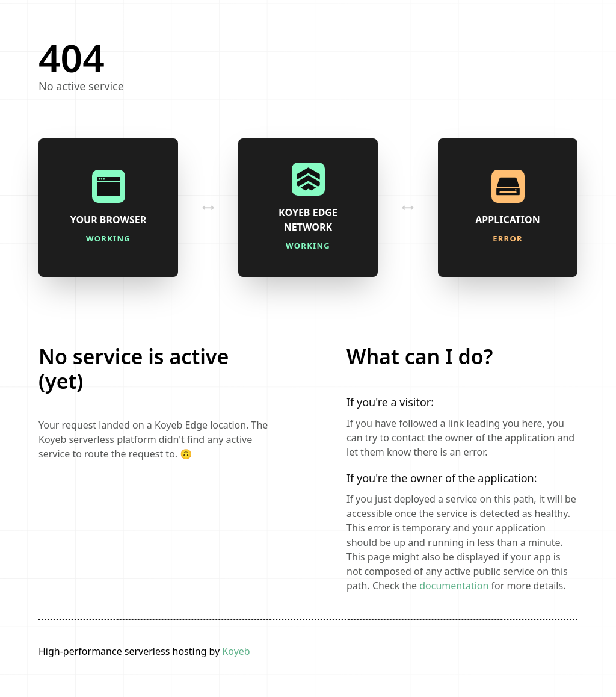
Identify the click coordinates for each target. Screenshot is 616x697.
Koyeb (236, 651)
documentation (454, 586)
